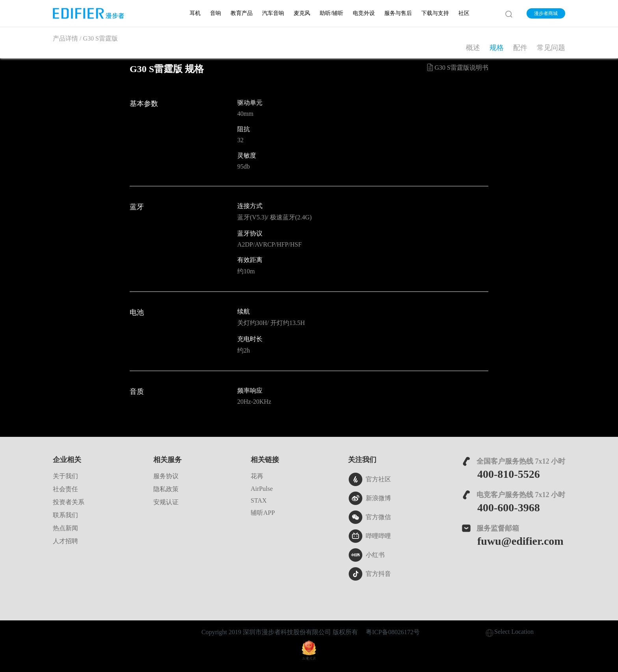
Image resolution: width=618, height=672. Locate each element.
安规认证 (166, 502)
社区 (464, 13)
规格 (497, 48)
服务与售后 (398, 13)
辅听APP (263, 513)
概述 (473, 48)
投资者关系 (69, 502)
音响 (216, 13)
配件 (520, 48)
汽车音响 (273, 13)
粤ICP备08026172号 (393, 632)
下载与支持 (435, 13)
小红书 (366, 555)
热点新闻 (65, 528)
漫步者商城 (546, 13)
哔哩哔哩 (369, 536)
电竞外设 (364, 13)
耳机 (195, 13)
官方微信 (369, 517)
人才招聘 (65, 541)
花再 (257, 476)
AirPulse (262, 489)
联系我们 (65, 515)
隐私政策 (166, 489)
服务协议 (166, 476)
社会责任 (65, 489)
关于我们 (65, 476)
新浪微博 (369, 498)
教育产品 (242, 13)
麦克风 (302, 13)
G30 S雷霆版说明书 (457, 67)
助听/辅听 (331, 13)
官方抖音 (369, 574)
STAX (259, 500)
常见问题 (551, 48)
